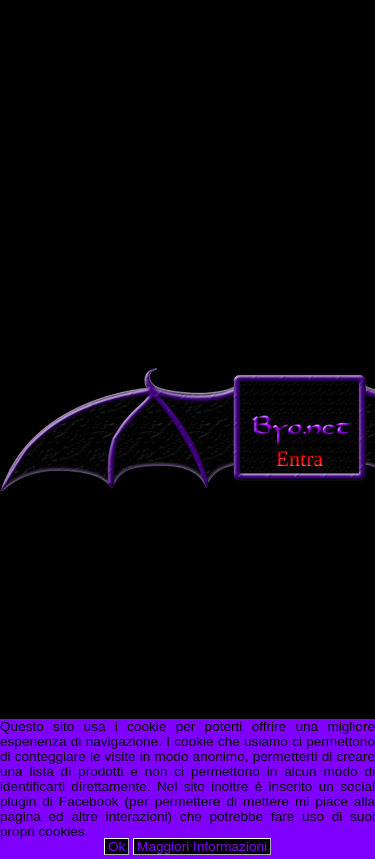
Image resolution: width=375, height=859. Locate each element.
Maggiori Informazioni (202, 846)
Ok (116, 846)
